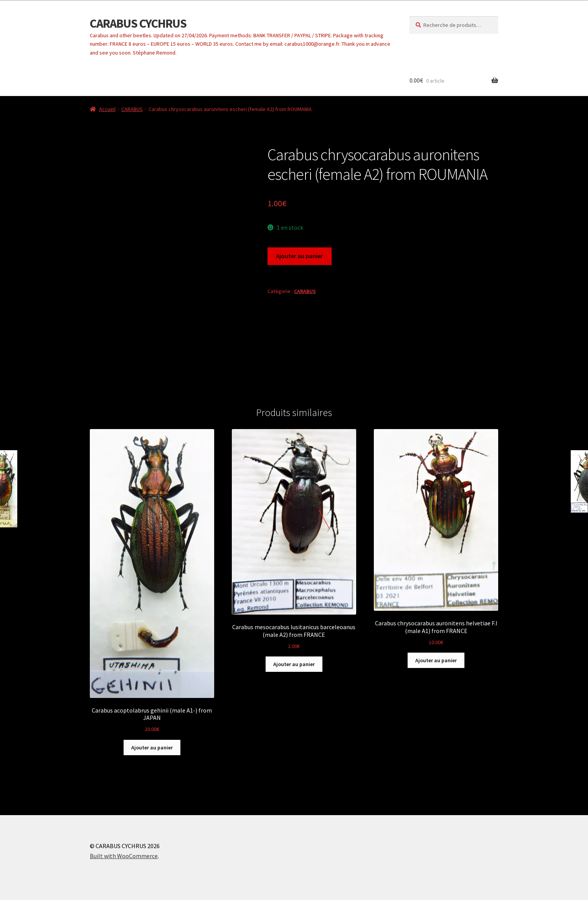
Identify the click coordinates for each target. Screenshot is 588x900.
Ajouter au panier (299, 256)
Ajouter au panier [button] (152, 748)
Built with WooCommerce (124, 856)
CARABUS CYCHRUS (138, 23)
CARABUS (132, 109)
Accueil (107, 109)
